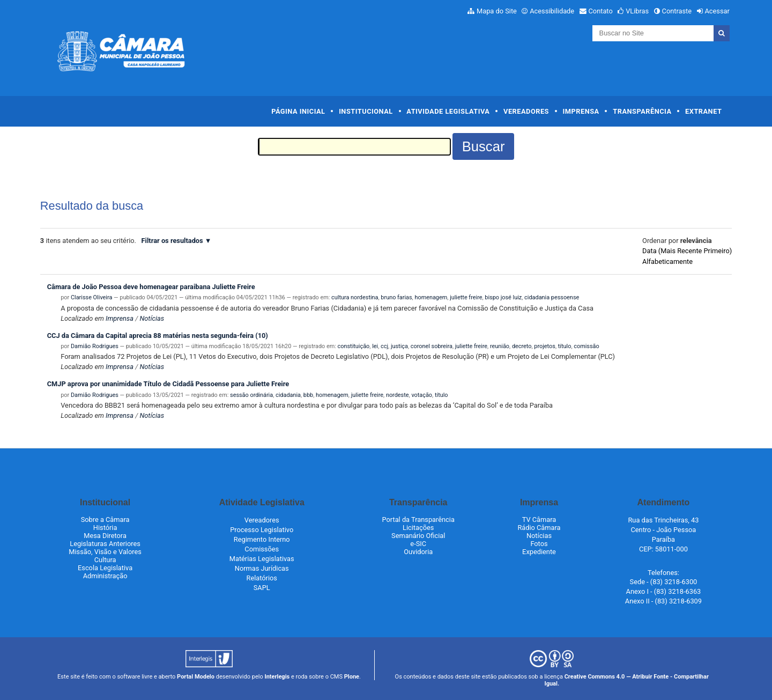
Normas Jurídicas (262, 568)
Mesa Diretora (105, 536)
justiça (399, 346)
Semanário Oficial (418, 536)
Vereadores (526, 111)
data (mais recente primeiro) (687, 251)
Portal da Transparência (418, 520)
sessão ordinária (251, 395)
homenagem (431, 297)
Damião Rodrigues (95, 346)
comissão (586, 346)
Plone (352, 677)
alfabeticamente (667, 261)
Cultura (105, 560)
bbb (308, 395)
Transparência (642, 111)
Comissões (262, 549)
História (105, 528)
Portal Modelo (196, 677)
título (565, 346)
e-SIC (418, 544)
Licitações (418, 528)
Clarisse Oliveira (91, 297)
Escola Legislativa (105, 568)
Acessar (717, 11)
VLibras (637, 11)
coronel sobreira (432, 346)
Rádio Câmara (539, 528)
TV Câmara (539, 520)
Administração (105, 576)
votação (422, 395)
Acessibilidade (552, 11)
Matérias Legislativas (262, 559)
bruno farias (396, 297)
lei (375, 346)
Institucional (366, 111)
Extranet (703, 111)
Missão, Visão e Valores (105, 552)
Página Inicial (298, 111)
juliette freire (466, 297)
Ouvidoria (418, 552)
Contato (601, 11)
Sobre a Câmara (105, 520)
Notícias (152, 318)
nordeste (398, 395)
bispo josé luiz (503, 297)
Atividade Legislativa (448, 111)
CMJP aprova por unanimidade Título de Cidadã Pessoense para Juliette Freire (168, 384)
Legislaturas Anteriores (105, 544)
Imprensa (581, 111)
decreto (522, 346)
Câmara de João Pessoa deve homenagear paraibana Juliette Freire (151, 287)
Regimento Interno (262, 539)
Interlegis (277, 677)
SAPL (262, 588)
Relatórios (262, 578)
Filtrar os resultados (172, 241)
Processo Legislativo (262, 530)
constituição (354, 346)
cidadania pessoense (552, 297)
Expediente (539, 552)
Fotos (539, 544)
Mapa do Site (497, 11)
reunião (500, 346)
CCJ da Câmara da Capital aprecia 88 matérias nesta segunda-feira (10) (158, 336)
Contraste (677, 11)
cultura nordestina (355, 297)
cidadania (288, 395)
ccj (384, 346)
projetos (545, 346)
